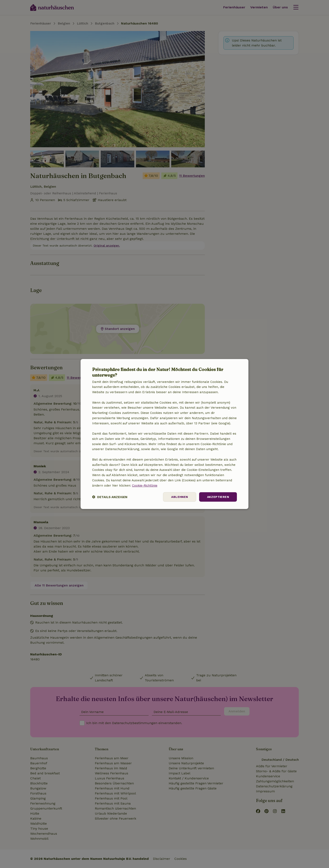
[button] (110, 497)
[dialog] (164, 434)
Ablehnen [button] (180, 497)
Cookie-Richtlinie (145, 486)
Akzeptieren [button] (218, 497)
